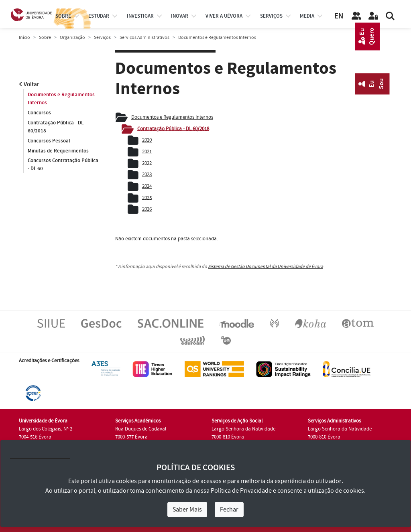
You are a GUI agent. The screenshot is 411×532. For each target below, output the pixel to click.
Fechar (229, 510)
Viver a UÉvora (224, 16)
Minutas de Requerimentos (58, 151)
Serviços (271, 16)
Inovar (180, 16)
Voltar (29, 84)
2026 (147, 209)
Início (24, 38)
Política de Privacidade (241, 491)
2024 (147, 186)
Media (307, 16)
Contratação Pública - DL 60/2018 (56, 127)
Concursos (39, 113)
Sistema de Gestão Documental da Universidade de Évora (266, 267)
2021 (147, 152)
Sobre (63, 16)
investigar (140, 16)
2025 (147, 197)
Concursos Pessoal (49, 141)
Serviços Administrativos (144, 38)
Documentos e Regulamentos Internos (61, 99)
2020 (147, 140)
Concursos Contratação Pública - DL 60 (63, 165)
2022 (147, 163)
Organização (72, 38)
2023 (147, 175)
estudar (99, 16)
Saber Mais (187, 510)
